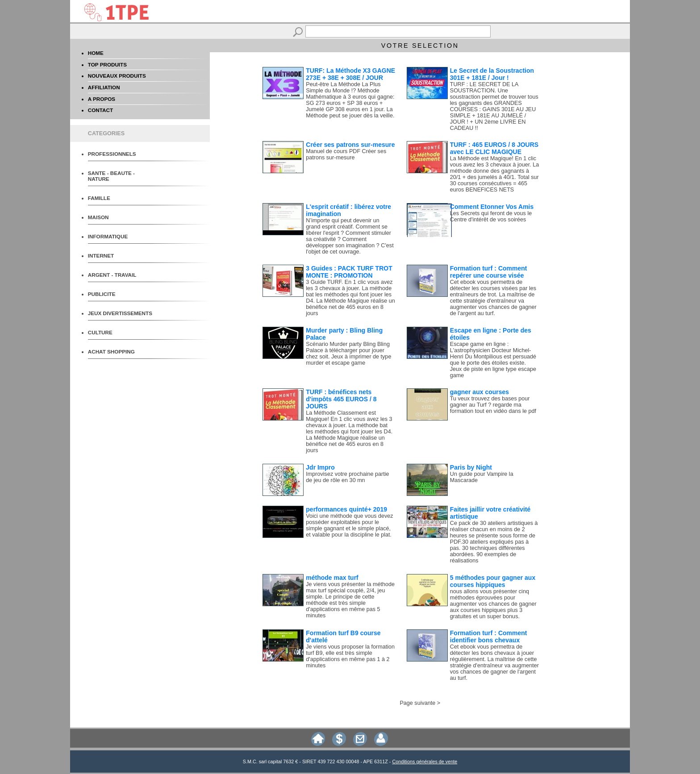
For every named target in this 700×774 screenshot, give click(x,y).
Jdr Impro (320, 467)
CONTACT (100, 110)
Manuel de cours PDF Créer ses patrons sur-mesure (346, 154)
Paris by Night (471, 467)
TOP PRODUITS (107, 64)
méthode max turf (332, 578)
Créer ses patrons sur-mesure (350, 145)
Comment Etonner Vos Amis (492, 207)
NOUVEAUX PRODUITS (117, 76)
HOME (96, 53)
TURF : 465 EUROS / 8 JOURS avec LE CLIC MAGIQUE (494, 148)
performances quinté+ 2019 (346, 509)
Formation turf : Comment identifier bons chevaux (489, 637)
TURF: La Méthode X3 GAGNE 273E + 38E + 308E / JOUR (350, 74)
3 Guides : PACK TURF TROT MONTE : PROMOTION (349, 272)
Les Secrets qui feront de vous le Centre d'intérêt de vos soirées (491, 216)
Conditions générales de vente (425, 762)
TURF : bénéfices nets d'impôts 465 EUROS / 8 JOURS (341, 399)
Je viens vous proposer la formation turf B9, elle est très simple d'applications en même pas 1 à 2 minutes (350, 656)
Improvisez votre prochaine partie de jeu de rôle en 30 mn (347, 477)
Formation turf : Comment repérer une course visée (489, 272)
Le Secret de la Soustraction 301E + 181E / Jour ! (492, 74)
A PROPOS (102, 99)
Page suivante (417, 703)
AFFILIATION (104, 87)
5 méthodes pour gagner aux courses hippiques (493, 581)
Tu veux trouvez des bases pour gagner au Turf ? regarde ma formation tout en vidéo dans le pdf (493, 405)
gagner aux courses (479, 392)
